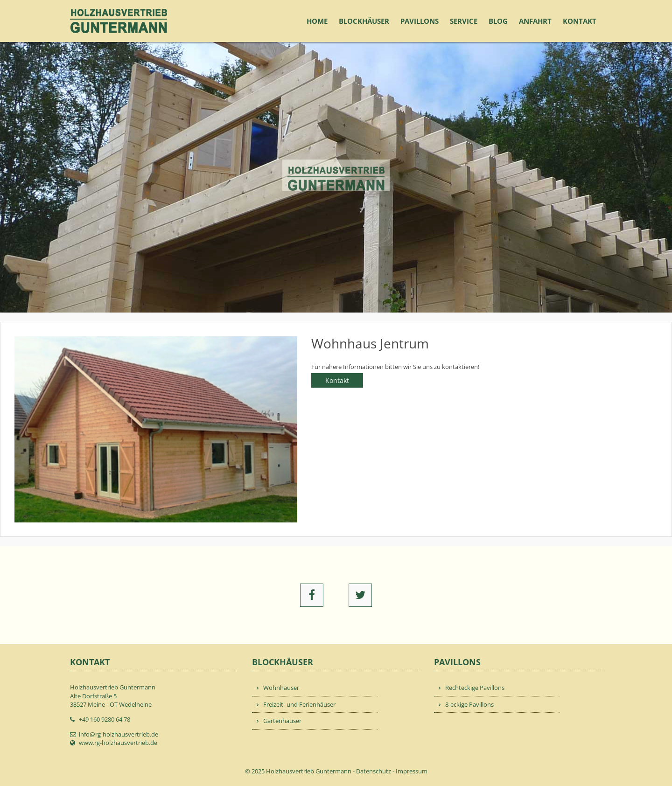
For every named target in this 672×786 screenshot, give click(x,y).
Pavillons (420, 21)
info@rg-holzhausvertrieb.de (119, 734)
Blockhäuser (364, 21)
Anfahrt (535, 21)
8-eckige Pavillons (469, 704)
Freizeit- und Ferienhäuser (299, 704)
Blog (498, 21)
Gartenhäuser (282, 721)
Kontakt (580, 21)
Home (317, 21)
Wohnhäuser (281, 688)
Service (464, 21)
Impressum (412, 771)
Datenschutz (374, 771)
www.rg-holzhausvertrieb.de (118, 743)
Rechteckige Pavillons (475, 688)
